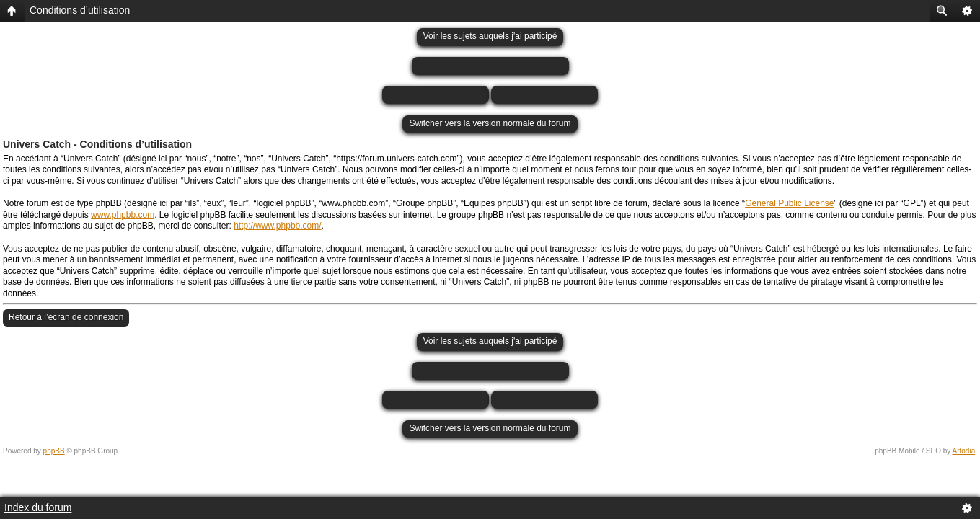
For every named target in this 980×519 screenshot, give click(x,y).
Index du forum (38, 507)
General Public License (789, 203)
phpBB (54, 451)
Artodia (964, 451)
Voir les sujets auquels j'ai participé (490, 36)
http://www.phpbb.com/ (277, 226)
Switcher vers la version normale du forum (490, 123)
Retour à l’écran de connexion (66, 317)
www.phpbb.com (123, 215)
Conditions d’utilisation (80, 10)
